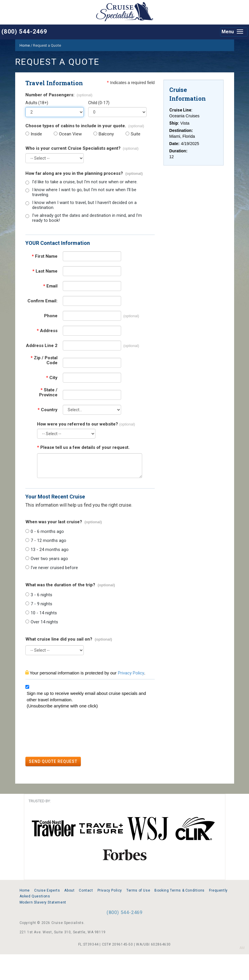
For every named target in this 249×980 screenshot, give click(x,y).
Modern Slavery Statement (43, 902)
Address (47, 331)
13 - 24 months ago (50, 550)
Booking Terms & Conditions (180, 890)
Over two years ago (49, 559)
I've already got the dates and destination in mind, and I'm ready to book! (87, 218)
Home (25, 890)
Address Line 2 (42, 346)
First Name (45, 256)
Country (48, 410)
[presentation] (70, 734)
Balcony (106, 134)
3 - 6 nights (41, 595)
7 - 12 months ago (48, 541)
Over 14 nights (44, 622)
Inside (36, 134)
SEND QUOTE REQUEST (53, 761)
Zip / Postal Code (44, 360)
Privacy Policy (131, 673)
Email (50, 286)
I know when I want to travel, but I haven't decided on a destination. (84, 205)
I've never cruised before (54, 568)
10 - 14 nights (44, 613)
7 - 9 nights (41, 604)
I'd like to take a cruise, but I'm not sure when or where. (85, 182)
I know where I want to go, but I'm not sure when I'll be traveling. (84, 192)
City (52, 378)
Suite (136, 134)
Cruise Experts (47, 890)
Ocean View (70, 134)
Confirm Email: (42, 301)
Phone (51, 316)
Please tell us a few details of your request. (83, 447)
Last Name (45, 271)
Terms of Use (138, 890)
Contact (86, 890)
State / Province (48, 393)
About (69, 890)
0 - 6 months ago (47, 532)
